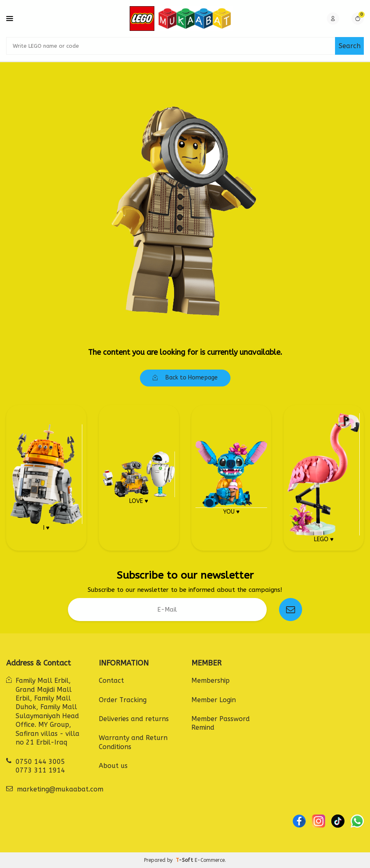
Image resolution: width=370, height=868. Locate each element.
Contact (111, 681)
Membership (211, 681)
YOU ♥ (232, 478)
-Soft (185, 860)
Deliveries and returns (134, 719)
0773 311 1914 (40, 770)
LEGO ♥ (324, 478)
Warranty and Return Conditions (133, 742)
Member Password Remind (221, 723)
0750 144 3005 (40, 762)
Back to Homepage (185, 378)
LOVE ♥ (139, 478)
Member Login (214, 700)
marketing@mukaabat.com (60, 789)
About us (113, 766)
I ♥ (46, 478)
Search (350, 46)
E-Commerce (210, 860)
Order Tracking (123, 700)
